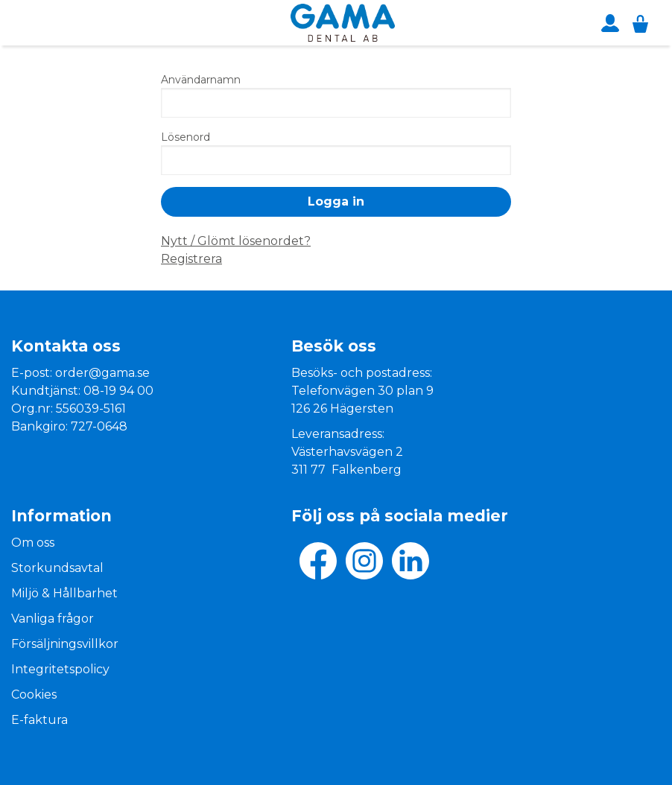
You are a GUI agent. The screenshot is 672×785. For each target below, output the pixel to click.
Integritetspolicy (60, 669)
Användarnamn (201, 80)
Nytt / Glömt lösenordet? (236, 241)
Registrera (191, 259)
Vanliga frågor (53, 619)
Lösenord (186, 137)
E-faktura (39, 720)
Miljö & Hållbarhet (64, 593)
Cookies (34, 695)
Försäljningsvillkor (65, 644)
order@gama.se (102, 373)
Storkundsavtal (57, 568)
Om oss (33, 543)
